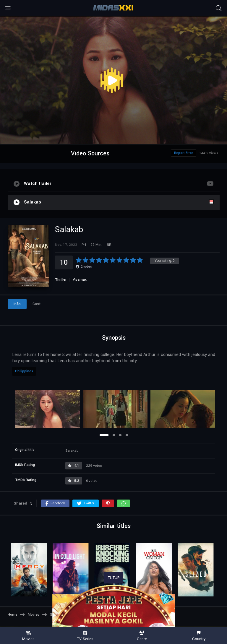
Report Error (184, 153)
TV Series (85, 636)
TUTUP (114, 578)
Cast (37, 304)
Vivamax (80, 280)
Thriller (61, 280)
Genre (142, 636)
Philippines (24, 371)
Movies (28, 636)
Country (199, 636)
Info (17, 304)
